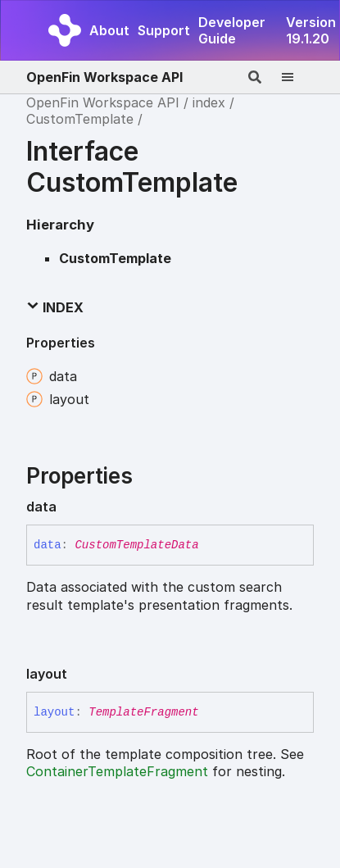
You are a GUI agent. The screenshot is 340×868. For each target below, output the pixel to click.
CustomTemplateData (136, 545)
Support (164, 30)
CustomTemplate (80, 119)
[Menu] (297, 77)
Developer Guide (232, 30)
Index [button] (55, 307)
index (209, 102)
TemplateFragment (143, 712)
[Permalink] (70, 507)
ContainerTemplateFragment (117, 771)
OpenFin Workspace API (104, 77)
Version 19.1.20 (311, 30)
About (109, 30)
